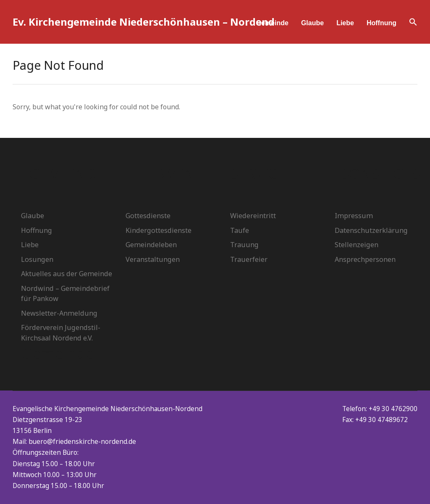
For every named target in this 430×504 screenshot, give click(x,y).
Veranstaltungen (153, 259)
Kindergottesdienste (159, 230)
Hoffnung (381, 23)
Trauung (244, 245)
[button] (413, 23)
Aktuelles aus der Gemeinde (67, 274)
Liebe (345, 23)
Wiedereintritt (253, 216)
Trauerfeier (249, 259)
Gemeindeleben (151, 245)
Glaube (312, 23)
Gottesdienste (148, 216)
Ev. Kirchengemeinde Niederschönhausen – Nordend (144, 22)
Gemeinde (272, 23)
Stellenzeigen (357, 245)
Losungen (37, 259)
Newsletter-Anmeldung (59, 313)
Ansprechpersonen (365, 259)
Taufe (240, 230)
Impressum (354, 216)
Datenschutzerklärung (371, 230)
